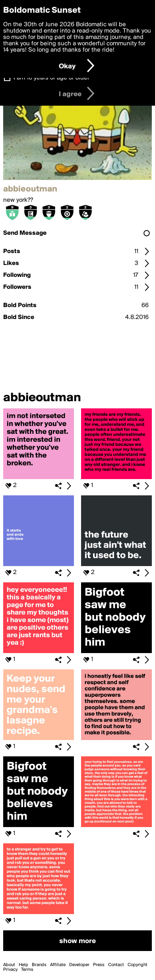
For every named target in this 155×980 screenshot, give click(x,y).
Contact (116, 965)
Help (23, 965)
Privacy (10, 970)
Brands (39, 965)
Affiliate (58, 965)
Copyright (138, 965)
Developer (79, 965)
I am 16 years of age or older (51, 78)
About (9, 965)
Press (99, 965)
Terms (27, 970)
